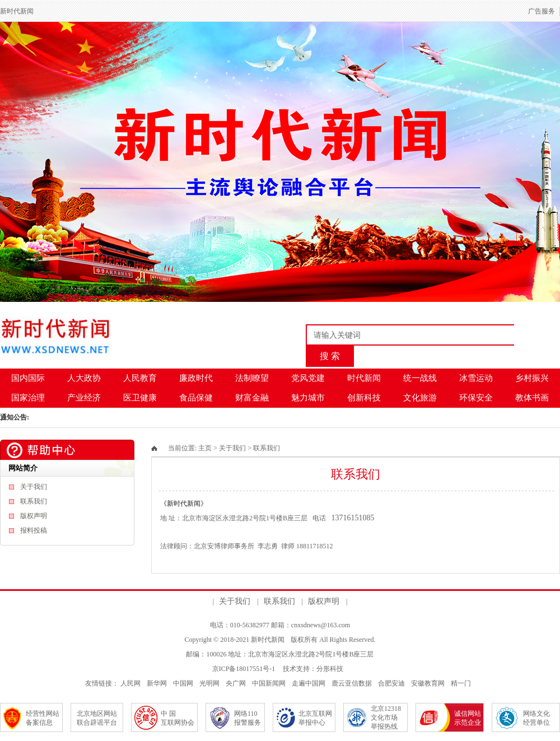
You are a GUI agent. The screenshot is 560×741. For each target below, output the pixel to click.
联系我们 (34, 501)
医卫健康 (140, 398)
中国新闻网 (269, 683)
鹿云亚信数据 (352, 683)
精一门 (461, 683)
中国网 (183, 683)
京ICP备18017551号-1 (244, 669)
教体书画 (532, 398)
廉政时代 (196, 378)
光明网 (209, 683)
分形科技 (330, 669)
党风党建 (308, 378)
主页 (205, 448)
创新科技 (364, 398)
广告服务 (542, 11)
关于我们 (34, 487)
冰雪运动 (476, 378)
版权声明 (34, 516)
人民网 (130, 683)
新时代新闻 (268, 640)
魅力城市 (308, 398)
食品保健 (196, 398)
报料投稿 (34, 530)
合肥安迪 (391, 683)
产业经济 (84, 398)
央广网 (236, 683)
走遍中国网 (309, 683)
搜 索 (330, 356)
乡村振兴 (532, 378)
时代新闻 (364, 378)
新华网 (157, 683)
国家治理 (28, 398)
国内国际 (28, 378)
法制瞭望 (252, 378)
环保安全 (476, 398)
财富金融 (252, 398)
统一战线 (420, 378)
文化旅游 (420, 398)
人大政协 (84, 378)
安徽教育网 (428, 683)
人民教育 (140, 378)
